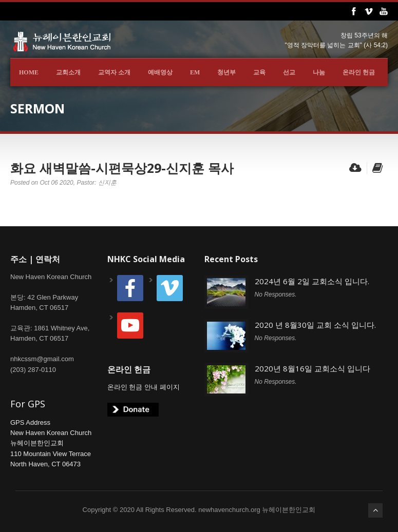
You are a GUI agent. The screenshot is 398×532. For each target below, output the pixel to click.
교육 (259, 72)
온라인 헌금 (359, 72)
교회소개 (68, 72)
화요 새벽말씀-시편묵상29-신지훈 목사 (122, 168)
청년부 (226, 72)
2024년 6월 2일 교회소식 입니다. (312, 281)
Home (29, 72)
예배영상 (160, 72)
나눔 (319, 72)
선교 (289, 72)
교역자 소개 (114, 72)
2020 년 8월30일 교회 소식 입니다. (315, 325)
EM (195, 72)
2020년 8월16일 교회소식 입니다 (312, 368)
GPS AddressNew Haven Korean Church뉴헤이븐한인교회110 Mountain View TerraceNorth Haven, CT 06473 (51, 443)
